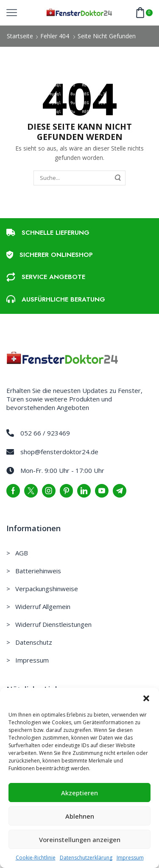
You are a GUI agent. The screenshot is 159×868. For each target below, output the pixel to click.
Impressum (130, 858)
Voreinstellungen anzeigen (80, 840)
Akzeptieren (79, 793)
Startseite (20, 36)
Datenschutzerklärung (86, 858)
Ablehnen (80, 816)
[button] (146, 698)
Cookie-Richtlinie (36, 858)
